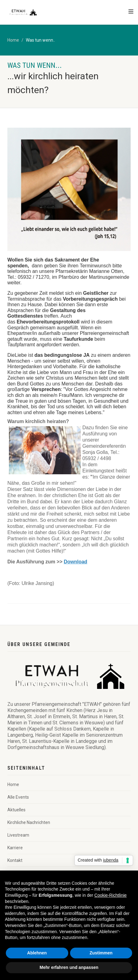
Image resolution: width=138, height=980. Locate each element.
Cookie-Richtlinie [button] (110, 895)
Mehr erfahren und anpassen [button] (69, 967)
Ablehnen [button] (37, 953)
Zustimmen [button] (101, 953)
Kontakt (15, 860)
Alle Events (18, 797)
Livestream (18, 835)
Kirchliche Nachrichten (29, 822)
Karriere (15, 848)
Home (13, 40)
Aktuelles (16, 810)
